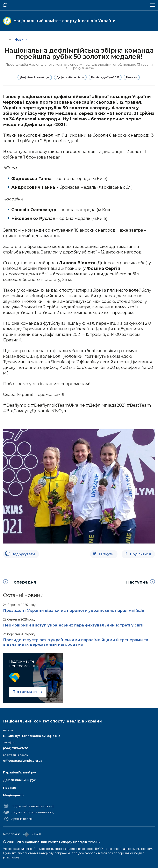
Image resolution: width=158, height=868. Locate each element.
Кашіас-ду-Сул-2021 (105, 77)
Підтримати (25, 692)
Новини (132, 77)
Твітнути (106, 554)
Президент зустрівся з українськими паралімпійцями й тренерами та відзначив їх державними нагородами (76, 642)
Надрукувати (23, 554)
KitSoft (31, 834)
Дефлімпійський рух (35, 77)
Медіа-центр (13, 795)
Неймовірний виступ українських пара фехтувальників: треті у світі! (74, 625)
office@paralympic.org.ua (23, 761)
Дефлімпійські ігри (70, 77)
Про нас (9, 788)
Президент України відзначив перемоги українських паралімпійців (74, 611)
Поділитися (140, 554)
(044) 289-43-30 (16, 748)
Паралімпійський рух (20, 772)
